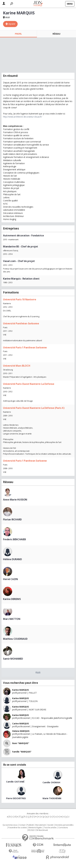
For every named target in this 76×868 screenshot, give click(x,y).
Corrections (63, 828)
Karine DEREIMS (12, 599)
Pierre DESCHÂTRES (16, 798)
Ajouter (12, 24)
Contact (22, 825)
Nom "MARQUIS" (21, 743)
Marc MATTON (12, 619)
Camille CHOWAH (51, 782)
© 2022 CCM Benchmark (38, 830)
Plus (38, 672)
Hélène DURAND (12, 559)
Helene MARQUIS (21, 731)
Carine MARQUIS (20, 723)
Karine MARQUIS (20, 690)
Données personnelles (64, 825)
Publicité (30, 825)
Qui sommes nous (10, 825)
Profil (18, 34)
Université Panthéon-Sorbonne (21, 323)
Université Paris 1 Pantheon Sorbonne (25, 347)
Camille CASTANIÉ (15, 782)
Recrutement (41, 825)
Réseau (56, 34)
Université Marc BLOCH (17, 366)
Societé (50, 825)
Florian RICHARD (12, 519)
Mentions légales (35, 828)
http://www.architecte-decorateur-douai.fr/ (22, 117)
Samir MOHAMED (13, 659)
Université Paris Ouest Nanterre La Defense (29, 384)
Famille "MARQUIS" (22, 752)
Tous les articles (50, 828)
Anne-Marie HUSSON (15, 500)
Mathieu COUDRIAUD (15, 639)
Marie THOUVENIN (52, 798)
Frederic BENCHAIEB (14, 539)
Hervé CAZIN (10, 579)
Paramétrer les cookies (18, 828)
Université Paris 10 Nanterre (20, 299)
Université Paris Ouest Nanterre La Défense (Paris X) (34, 408)
